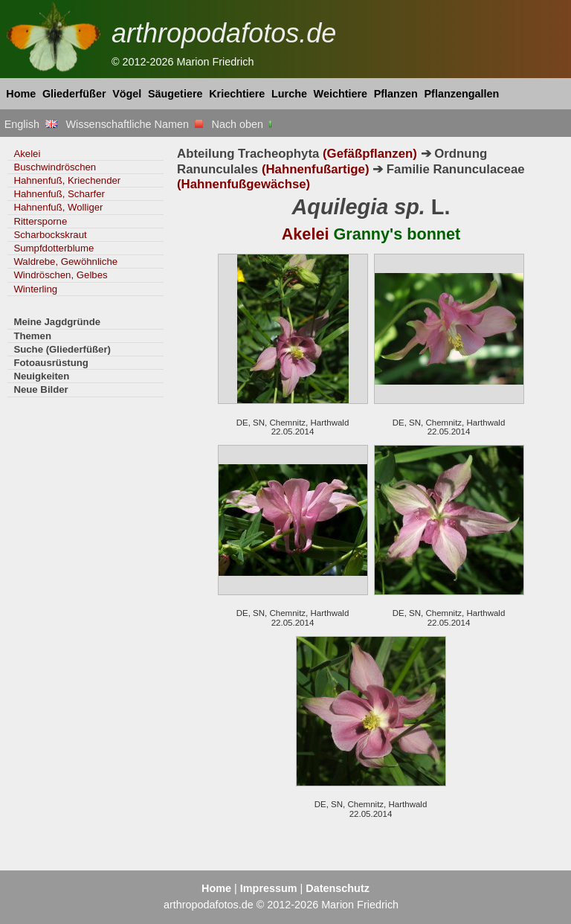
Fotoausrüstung (51, 363)
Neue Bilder (41, 389)
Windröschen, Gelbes (60, 275)
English (31, 124)
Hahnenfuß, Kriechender (67, 180)
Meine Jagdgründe (57, 322)
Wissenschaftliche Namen (134, 124)
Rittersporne (40, 221)
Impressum (269, 888)
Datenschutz (338, 888)
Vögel (127, 94)
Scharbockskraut (50, 235)
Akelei (27, 154)
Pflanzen (396, 94)
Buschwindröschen (55, 167)
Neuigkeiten (41, 376)
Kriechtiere (237, 94)
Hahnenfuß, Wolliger (58, 207)
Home (21, 94)
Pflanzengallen (462, 94)
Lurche (289, 94)
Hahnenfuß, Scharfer (59, 194)
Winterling (35, 289)
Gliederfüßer (74, 94)
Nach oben (243, 124)
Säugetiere (175, 94)
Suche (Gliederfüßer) (62, 349)
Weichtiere (341, 94)
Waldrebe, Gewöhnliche (65, 262)
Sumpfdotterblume (54, 248)
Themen (32, 336)
